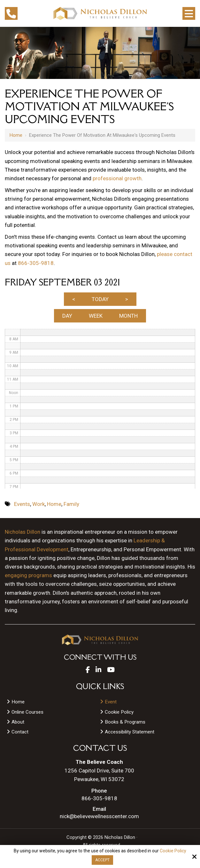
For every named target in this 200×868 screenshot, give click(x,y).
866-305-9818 (36, 263)
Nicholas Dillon (23, 532)
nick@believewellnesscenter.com (99, 816)
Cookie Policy (173, 851)
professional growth (117, 178)
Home (16, 135)
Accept (102, 860)
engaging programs (28, 575)
